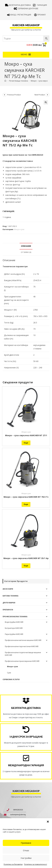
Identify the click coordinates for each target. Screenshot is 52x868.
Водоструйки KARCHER (14, 622)
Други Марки (9, 603)
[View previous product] (5, 95)
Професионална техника (15, 617)
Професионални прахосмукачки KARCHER (22, 661)
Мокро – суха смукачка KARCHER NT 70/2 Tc (26, 497)
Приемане (26, 843)
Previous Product (14, 95)
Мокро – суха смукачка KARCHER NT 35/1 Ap (26, 558)
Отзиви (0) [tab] (26, 252)
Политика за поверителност (35, 864)
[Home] (5, 81)
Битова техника (10, 596)
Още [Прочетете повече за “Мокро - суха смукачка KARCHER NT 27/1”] (26, 443)
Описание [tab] (26, 246)
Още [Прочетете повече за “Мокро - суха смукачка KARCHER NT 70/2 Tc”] (26, 504)
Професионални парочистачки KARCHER (22, 646)
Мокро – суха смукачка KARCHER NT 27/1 (26, 435)
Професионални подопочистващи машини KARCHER (23, 654)
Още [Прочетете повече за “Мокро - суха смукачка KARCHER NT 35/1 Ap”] (26, 566)
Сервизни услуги (11, 679)
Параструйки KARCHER (14, 634)
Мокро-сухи (19, 229)
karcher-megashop (26, 25)
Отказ (26, 850)
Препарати (8, 610)
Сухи (9, 673)
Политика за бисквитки (13, 864)
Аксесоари (8, 589)
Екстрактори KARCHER (14, 628)
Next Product (40, 95)
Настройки (26, 858)
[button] (48, 822)
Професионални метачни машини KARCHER (23, 640)
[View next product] (47, 95)
